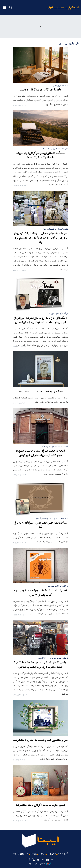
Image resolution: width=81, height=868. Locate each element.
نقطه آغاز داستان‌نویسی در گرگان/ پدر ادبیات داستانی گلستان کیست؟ (40, 155)
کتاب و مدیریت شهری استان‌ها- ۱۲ (55, 446)
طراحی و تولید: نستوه (40, 864)
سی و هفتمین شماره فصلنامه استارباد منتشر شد (40, 740)
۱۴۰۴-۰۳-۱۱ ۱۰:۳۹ (19, 760)
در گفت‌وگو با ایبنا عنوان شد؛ (57, 314)
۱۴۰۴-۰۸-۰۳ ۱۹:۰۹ (19, 347)
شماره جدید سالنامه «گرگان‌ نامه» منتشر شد (41, 805)
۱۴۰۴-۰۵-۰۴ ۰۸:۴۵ (20, 695)
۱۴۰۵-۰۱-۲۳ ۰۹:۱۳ (20, 186)
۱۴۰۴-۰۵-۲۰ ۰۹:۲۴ (20, 615)
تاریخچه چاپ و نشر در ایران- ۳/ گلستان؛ (53, 658)
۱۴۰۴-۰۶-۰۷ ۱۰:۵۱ (19, 543)
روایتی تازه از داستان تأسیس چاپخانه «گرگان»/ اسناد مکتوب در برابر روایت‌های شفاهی (41, 665)
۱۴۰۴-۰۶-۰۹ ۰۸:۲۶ (20, 475)
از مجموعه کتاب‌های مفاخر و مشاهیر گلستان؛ (51, 518)
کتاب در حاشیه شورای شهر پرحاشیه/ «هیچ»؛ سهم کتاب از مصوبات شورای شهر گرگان (41, 453)
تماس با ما (52, 854)
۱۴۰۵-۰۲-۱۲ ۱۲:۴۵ (20, 106)
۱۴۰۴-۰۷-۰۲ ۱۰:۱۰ (19, 403)
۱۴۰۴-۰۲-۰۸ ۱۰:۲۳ (20, 821)
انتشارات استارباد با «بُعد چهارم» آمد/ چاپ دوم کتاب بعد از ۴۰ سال (41, 593)
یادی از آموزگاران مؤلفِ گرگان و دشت (40, 90)
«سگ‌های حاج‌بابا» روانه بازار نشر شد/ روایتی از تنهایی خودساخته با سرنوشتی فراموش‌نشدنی (41, 320)
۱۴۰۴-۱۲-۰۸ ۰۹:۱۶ (19, 271)
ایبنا (63, 10)
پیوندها (34, 854)
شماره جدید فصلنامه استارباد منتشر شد (41, 391)
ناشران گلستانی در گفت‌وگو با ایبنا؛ (55, 229)
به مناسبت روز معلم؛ (60, 85)
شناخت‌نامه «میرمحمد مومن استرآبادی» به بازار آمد (41, 525)
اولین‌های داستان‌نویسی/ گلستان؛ (56, 149)
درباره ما (42, 854)
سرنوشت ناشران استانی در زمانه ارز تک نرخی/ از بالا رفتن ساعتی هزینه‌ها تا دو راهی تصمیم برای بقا (41, 238)
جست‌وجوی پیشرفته (21, 854)
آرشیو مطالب (63, 854)
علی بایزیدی (72, 43)
